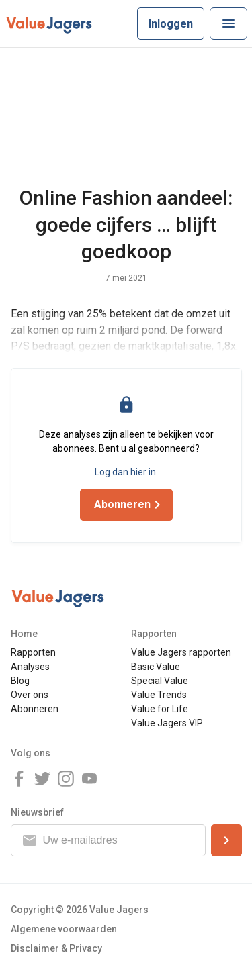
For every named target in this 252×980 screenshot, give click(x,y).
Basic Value (156, 667)
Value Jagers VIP (167, 723)
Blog (20, 681)
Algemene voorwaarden (64, 929)
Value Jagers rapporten (181, 652)
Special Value (160, 681)
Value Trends (159, 695)
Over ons (30, 695)
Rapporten (33, 652)
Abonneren (35, 709)
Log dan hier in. (126, 472)
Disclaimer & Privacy (56, 948)
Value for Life (160, 709)
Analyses (30, 667)
